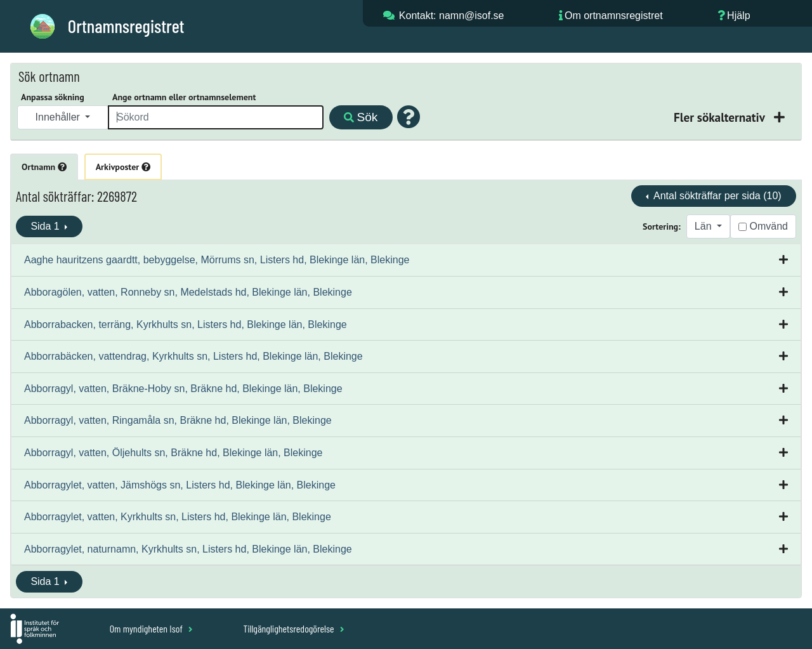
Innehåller (59, 117)
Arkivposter (123, 167)
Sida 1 (46, 226)
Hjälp (738, 16)
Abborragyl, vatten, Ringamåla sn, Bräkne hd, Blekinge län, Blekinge (178, 420)
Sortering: (662, 226)
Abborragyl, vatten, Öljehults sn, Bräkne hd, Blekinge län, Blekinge (174, 453)
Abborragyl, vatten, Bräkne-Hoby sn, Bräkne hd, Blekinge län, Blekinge (183, 389)
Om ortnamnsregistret (614, 16)
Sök (361, 117)
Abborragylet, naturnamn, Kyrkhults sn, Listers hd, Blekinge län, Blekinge (188, 549)
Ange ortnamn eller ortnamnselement (184, 97)
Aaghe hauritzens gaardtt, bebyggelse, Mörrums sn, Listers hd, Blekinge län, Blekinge (217, 260)
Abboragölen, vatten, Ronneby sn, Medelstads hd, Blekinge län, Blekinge (188, 292)
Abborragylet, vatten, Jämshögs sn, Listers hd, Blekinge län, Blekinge (180, 485)
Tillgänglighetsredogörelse (293, 628)
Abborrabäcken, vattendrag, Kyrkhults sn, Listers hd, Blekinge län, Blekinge (193, 356)
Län (704, 226)
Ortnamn (44, 167)
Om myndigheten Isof (151, 628)
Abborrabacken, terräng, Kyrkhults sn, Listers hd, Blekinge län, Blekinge (186, 324)
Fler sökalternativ (721, 117)
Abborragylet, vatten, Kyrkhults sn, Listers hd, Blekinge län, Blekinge (178, 517)
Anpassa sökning (53, 97)
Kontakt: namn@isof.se (452, 16)
